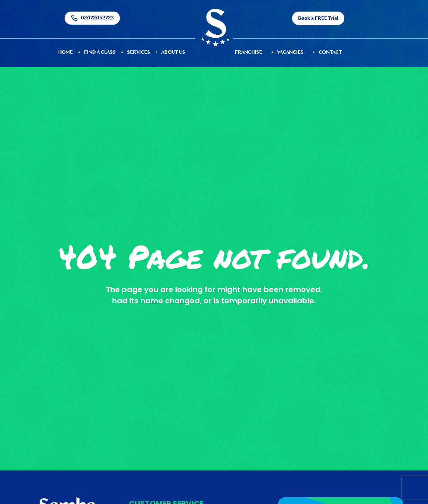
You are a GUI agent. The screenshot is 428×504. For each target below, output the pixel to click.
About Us (173, 52)
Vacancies (290, 52)
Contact (330, 52)
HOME (66, 52)
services (139, 52)
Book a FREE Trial (318, 18)
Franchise (249, 52)
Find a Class (100, 52)
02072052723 (92, 18)
